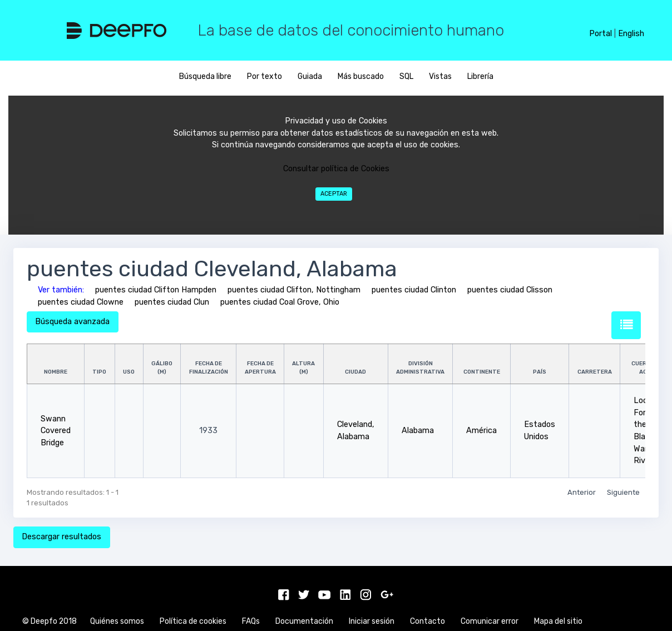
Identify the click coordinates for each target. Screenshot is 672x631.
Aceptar (334, 194)
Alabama (418, 431)
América (481, 431)
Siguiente (623, 492)
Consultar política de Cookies (336, 169)
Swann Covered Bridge (56, 431)
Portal (601, 34)
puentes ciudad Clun (172, 302)
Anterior (582, 492)
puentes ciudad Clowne (81, 302)
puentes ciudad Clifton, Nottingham (294, 290)
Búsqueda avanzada (72, 322)
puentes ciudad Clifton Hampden (156, 290)
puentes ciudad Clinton (414, 290)
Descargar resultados (61, 537)
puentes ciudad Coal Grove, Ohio (280, 302)
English (631, 34)
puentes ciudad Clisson (510, 290)
